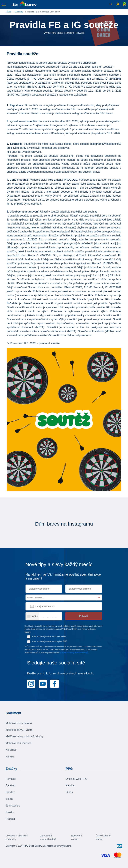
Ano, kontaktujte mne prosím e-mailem (49, 636)
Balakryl (10, 786)
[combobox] (32, 616)
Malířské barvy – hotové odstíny (24, 736)
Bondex (10, 792)
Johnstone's (13, 806)
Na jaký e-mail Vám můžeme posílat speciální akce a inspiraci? (63, 576)
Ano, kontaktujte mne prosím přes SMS (50, 641)
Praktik (10, 812)
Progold (10, 819)
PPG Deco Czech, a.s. (35, 846)
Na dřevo (11, 750)
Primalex (11, 779)
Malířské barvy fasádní (19, 723)
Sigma (9, 799)
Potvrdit (84, 616)
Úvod (9, 12)
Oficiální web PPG (76, 779)
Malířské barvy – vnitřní (19, 730)
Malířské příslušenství (19, 743)
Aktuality (19, 12)
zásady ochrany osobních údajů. (74, 653)
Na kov (10, 757)
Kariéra (70, 786)
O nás (69, 792)
